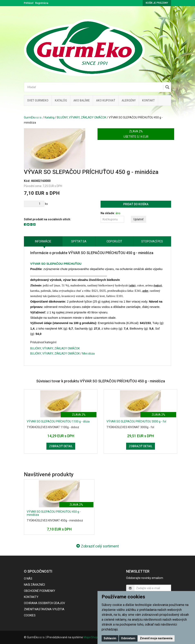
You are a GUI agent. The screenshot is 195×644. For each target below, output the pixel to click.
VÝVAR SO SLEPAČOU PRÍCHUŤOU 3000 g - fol (136, 421)
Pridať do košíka (136, 204)
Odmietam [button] (128, 638)
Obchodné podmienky (40, 591)
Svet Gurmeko (38, 100)
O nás (28, 579)
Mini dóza (88, 354)
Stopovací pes (152, 241)
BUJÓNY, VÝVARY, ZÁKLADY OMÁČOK (82, 117)
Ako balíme (82, 100)
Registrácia (42, 3)
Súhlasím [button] (110, 638)
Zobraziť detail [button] (61, 446)
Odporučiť (114, 241)
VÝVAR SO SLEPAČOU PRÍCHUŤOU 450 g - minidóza (54, 513)
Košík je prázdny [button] (157, 3)
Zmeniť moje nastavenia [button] (156, 638)
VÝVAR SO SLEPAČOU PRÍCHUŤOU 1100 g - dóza (58, 421)
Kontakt (148, 100)
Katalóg (49, 117)
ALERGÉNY (129, 100)
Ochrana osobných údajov (44, 603)
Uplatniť (138, 219)
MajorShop (91, 637)
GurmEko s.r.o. (33, 117)
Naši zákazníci (34, 585)
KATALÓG (61, 100)
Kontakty (31, 597)
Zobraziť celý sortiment (97, 546)
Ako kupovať (106, 100)
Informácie (43, 241)
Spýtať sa (79, 241)
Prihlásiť (29, 3)
